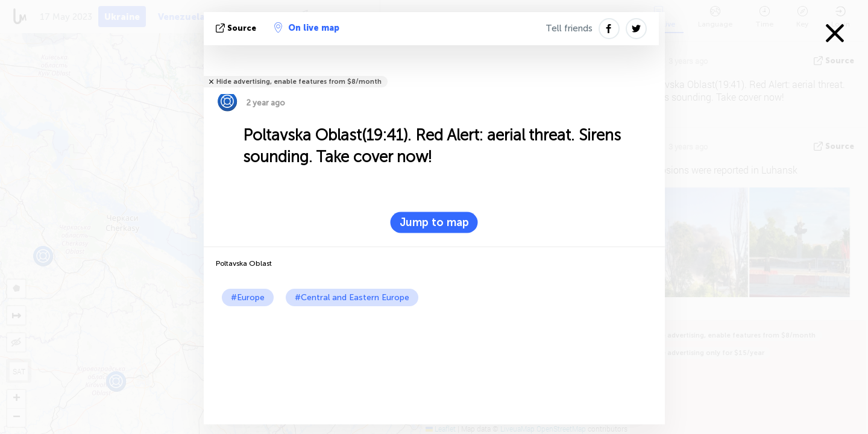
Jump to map (434, 222)
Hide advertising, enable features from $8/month (299, 82)
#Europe (248, 297)
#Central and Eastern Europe (352, 297)
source (237, 28)
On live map (307, 28)
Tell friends (569, 28)
